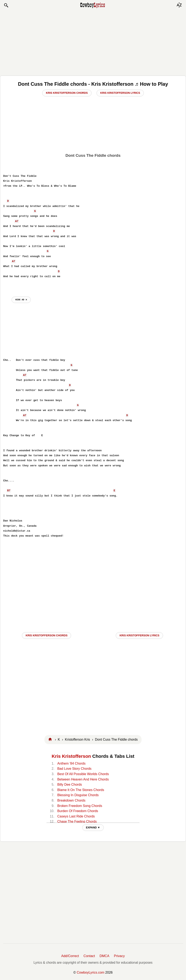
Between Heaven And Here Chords (83, 779)
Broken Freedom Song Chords (80, 806)
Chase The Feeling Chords (77, 821)
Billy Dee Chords (70, 785)
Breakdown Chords (71, 800)
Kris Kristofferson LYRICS (139, 635)
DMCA (104, 956)
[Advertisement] (93, 42)
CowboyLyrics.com (91, 972)
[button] (6, 5)
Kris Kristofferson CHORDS (46, 635)
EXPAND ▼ (93, 827)
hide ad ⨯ (21, 300)
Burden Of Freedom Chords (78, 811)
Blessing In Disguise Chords (78, 795)
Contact (89, 956)
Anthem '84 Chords (71, 763)
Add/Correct (70, 956)
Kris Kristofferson (71, 756)
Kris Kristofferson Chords (67, 93)
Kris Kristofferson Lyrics (120, 93)
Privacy (119, 956)
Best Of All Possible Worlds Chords (83, 774)
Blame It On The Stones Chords (81, 790)
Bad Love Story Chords (74, 769)
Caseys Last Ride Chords (76, 816)
